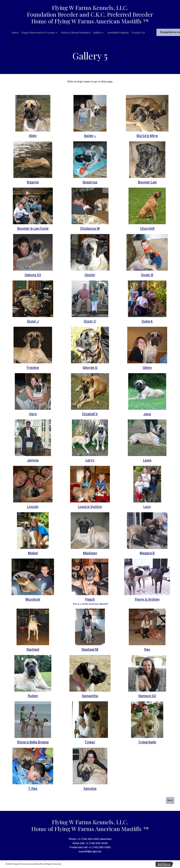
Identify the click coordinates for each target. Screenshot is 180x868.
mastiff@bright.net (90, 852)
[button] (56, 33)
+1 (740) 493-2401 (88, 839)
